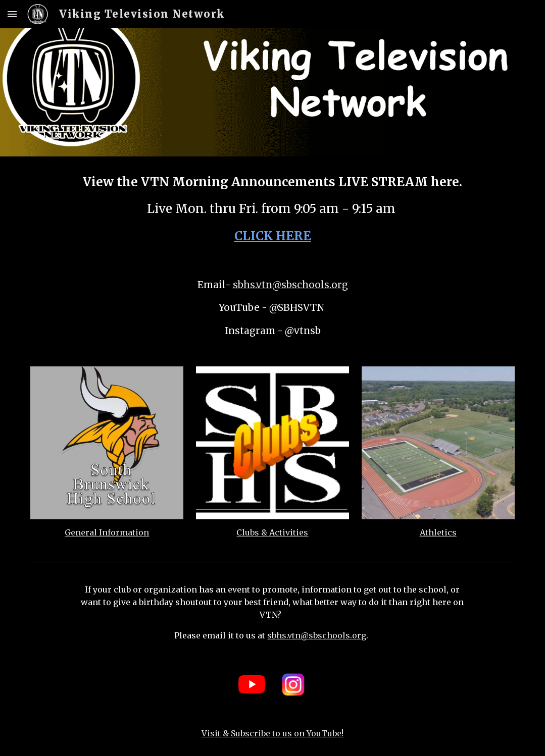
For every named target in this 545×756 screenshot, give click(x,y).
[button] (12, 14)
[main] (272, 209)
